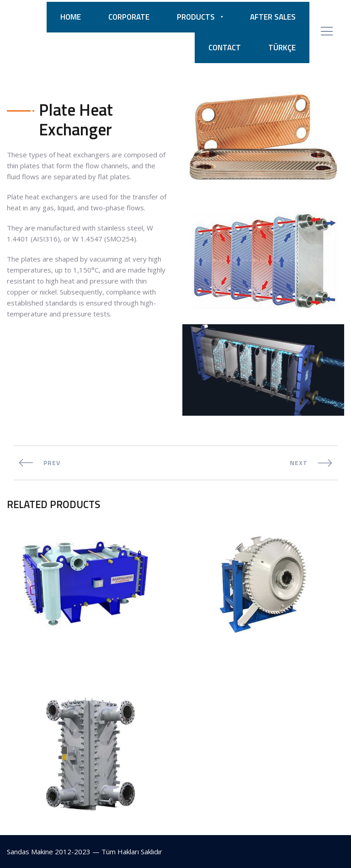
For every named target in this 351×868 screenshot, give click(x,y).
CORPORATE (129, 17)
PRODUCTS (196, 17)
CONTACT (225, 48)
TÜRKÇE (282, 48)
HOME (71, 17)
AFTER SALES (273, 17)
